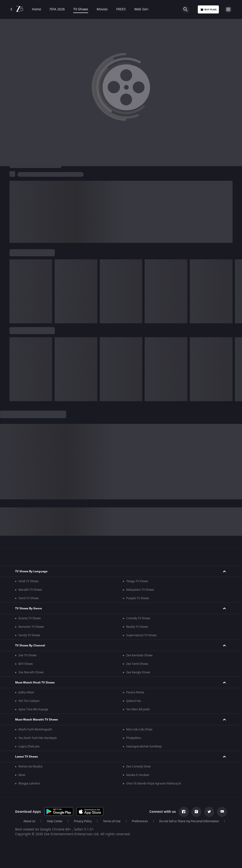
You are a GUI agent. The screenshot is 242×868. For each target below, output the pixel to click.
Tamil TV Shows (29, 598)
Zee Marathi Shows (31, 672)
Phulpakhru (134, 738)
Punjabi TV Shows (138, 598)
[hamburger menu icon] (228, 9)
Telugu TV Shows (137, 581)
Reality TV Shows (137, 627)
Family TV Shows (29, 635)
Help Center (55, 821)
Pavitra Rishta (135, 692)
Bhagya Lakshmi (29, 784)
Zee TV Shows (28, 655)
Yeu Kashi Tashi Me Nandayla (38, 738)
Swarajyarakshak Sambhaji (144, 746)
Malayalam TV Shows (140, 590)
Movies (102, 9)
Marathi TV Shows (30, 590)
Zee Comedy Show (138, 767)
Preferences (140, 821)
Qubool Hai (134, 701)
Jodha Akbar (26, 692)
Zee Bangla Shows (138, 672)
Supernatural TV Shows (141, 635)
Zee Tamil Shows (137, 664)
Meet (22, 775)
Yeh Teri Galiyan (29, 701)
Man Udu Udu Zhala (139, 729)
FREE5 (121, 9)
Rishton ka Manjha (30, 767)
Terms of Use (112, 821)
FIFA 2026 (57, 9)
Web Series (143, 9)
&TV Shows (26, 664)
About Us (29, 821)
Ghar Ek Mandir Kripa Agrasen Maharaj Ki (154, 784)
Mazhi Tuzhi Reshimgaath (35, 729)
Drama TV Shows (30, 618)
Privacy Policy (83, 821)
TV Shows (81, 9)
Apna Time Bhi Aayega (33, 709)
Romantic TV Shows (31, 627)
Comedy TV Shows (138, 618)
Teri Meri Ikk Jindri (138, 709)
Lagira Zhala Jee (29, 746)
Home (37, 9)
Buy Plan (208, 10)
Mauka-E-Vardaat (138, 775)
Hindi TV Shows (28, 581)
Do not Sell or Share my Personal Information (189, 821)
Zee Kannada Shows (139, 655)
